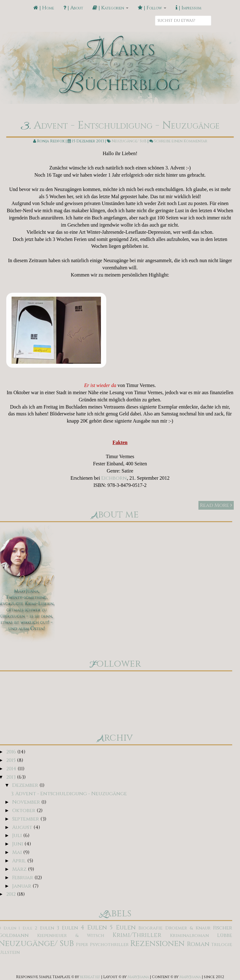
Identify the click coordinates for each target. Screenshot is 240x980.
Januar (22, 886)
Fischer (223, 928)
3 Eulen (67, 928)
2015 (12, 760)
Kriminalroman (189, 936)
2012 (12, 894)
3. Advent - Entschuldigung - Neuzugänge (120, 125)
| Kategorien (110, 8)
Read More (216, 505)
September (26, 819)
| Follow (152, 8)
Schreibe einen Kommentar (181, 141)
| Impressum (188, 8)
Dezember (26, 785)
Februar (23, 878)
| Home (44, 8)
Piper (82, 945)
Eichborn (114, 478)
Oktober (24, 811)
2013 (12, 777)
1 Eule (25, 928)
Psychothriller (109, 945)
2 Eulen (44, 928)
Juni (18, 844)
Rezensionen (157, 944)
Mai (18, 852)
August (23, 827)
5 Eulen (123, 928)
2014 (12, 769)
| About (73, 8)
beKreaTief (90, 977)
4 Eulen (94, 928)
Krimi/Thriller (137, 935)
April (20, 861)
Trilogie (222, 945)
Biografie (150, 928)
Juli (18, 835)
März (20, 869)
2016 (12, 752)
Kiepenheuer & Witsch (71, 936)
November (27, 802)
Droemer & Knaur (188, 928)
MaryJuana (138, 977)
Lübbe (225, 935)
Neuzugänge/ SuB (129, 141)
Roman (198, 944)
